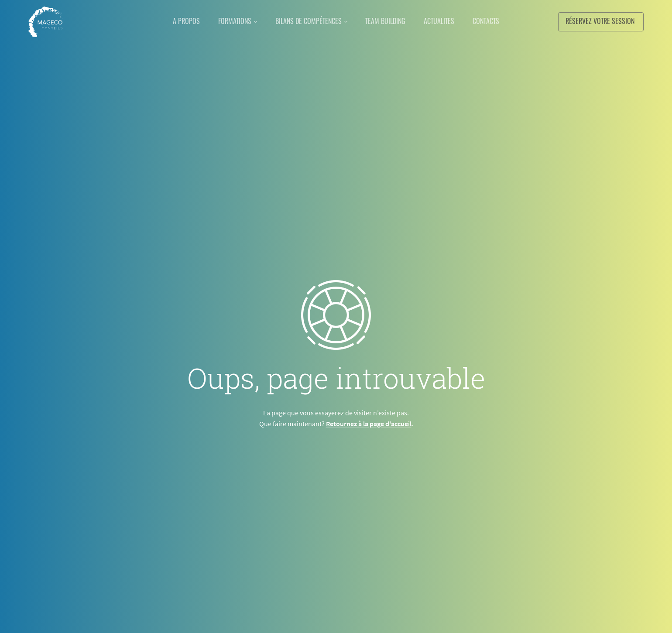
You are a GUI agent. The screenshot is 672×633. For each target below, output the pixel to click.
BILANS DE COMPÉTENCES (307, 21)
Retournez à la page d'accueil (369, 424)
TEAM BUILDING (387, 21)
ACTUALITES (445, 21)
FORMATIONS (229, 21)
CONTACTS (495, 21)
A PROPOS (177, 21)
